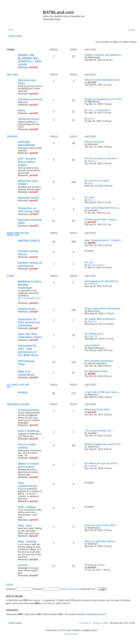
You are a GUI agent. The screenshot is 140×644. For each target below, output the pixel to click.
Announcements (29, 410)
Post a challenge (29, 431)
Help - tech (25, 526)
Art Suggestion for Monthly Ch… (102, 281)
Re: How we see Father (97, 181)
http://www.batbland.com (29, 299)
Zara (90, 183)
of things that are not (18, 386)
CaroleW (92, 466)
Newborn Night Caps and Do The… (104, 444)
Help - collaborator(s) (27, 484)
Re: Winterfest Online (96, 371)
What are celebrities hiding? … (101, 541)
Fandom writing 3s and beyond (30, 264)
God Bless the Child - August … (102, 219)
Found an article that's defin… (101, 525)
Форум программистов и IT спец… (104, 99)
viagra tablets (92, 345)
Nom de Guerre (96, 265)
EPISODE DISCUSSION (26, 144)
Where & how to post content (28, 465)
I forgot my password (69, 589)
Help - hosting (27, 542)
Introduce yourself (30, 99)
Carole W (92, 336)
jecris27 (34, 67)
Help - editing (27, 507)
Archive (23, 565)
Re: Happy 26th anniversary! (100, 319)
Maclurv (92, 161)
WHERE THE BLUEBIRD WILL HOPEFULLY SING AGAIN (30, 60)
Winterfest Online (18, 404)
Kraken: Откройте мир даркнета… (104, 55)
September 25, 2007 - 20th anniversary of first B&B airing (28, 350)
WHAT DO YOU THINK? (28, 183)
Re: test (89, 262)
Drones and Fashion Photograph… (104, 308)
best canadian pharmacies (99, 361)
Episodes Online (29, 198)
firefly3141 (93, 284)
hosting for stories (95, 565)
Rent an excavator (94, 142)
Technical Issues (29, 119)
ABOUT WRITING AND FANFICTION (18, 234)
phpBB (60, 630)
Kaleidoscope (27, 309)
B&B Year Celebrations (26, 373)
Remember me (89, 589)
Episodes (12, 137)
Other (11, 276)
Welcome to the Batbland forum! (102, 80)
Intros (22, 110)
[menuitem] (11, 30)
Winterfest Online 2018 (97, 410)
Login (9, 585)
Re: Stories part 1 (94, 334)
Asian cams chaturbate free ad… (102, 208)
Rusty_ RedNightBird (98, 110)
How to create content (27, 446)
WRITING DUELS (29, 241)
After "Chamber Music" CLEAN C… (104, 240)
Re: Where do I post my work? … (103, 463)
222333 (92, 243)
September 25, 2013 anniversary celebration (29, 322)
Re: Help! (90, 197)
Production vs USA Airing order (29, 210)
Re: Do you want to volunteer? (101, 158)
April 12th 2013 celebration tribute (30, 336)
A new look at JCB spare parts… (102, 392)
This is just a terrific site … (99, 431)
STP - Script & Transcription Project (27, 162)
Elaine (91, 119)
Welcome (12, 75)
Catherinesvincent (96, 614)
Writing (22, 392)
